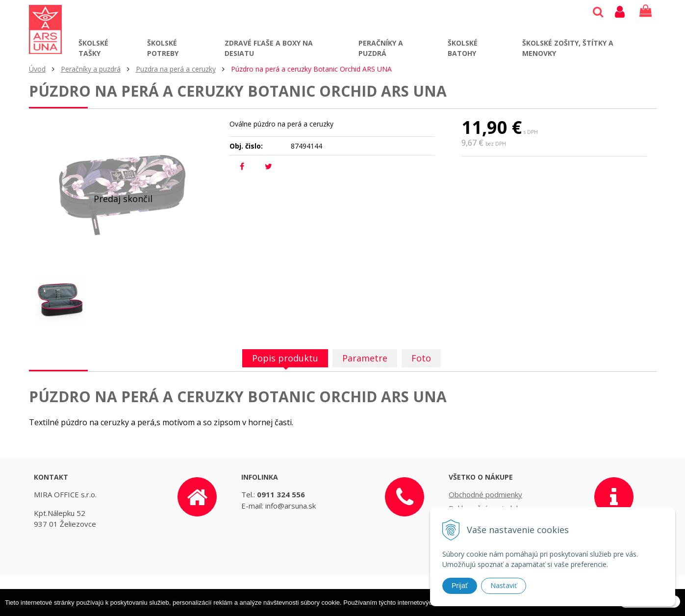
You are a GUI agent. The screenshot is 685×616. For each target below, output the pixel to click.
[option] (60, 300)
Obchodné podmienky (485, 494)
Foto (421, 358)
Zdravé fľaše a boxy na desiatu (269, 48)
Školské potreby (163, 48)
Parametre (365, 358)
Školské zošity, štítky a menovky (568, 48)
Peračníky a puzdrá (381, 48)
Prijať (460, 586)
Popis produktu (285, 358)
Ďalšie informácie (533, 611)
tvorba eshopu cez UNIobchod (370, 596)
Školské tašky (93, 48)
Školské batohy (463, 48)
